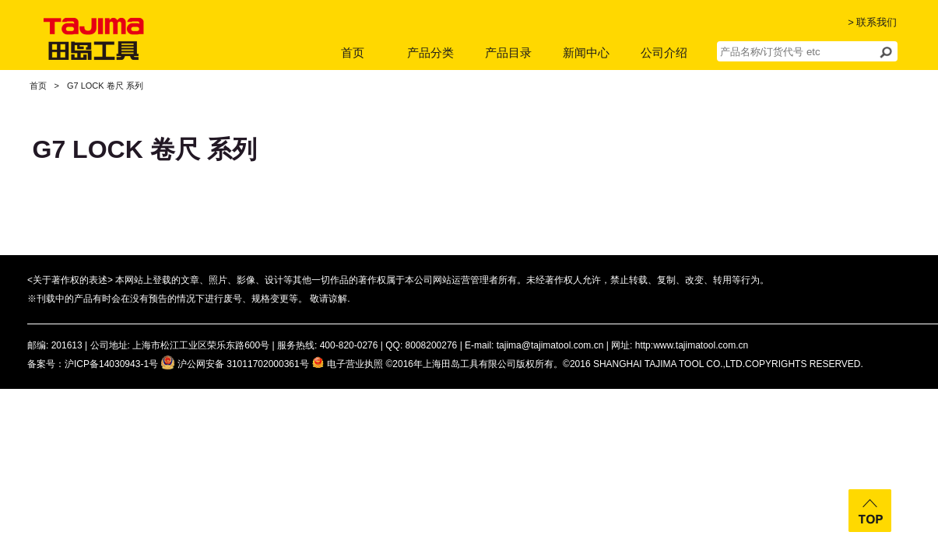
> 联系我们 (872, 22)
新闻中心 (586, 52)
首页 (353, 52)
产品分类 (430, 52)
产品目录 (508, 52)
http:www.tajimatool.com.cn (692, 345)
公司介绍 (664, 52)
